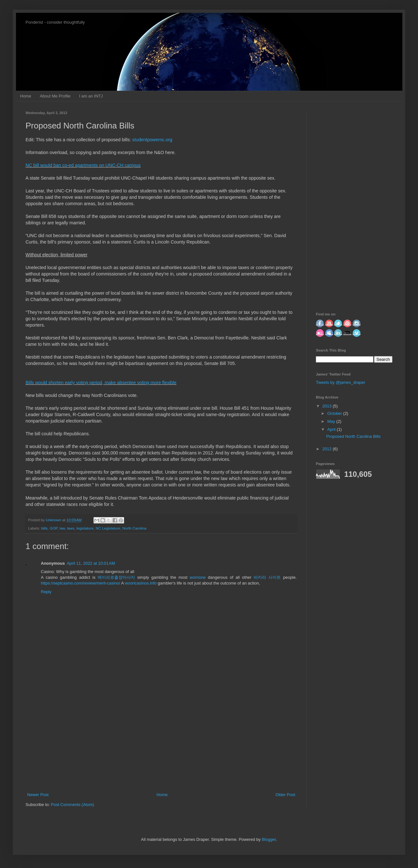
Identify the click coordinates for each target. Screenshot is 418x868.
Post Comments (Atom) (73, 805)
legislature (85, 528)
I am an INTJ (91, 96)
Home (26, 96)
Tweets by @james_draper (341, 382)
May (332, 421)
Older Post (285, 795)
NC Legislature (108, 528)
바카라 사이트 (267, 577)
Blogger (269, 839)
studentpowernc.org (152, 140)
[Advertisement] (161, 739)
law (62, 528)
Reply (46, 592)
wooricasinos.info (141, 583)
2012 (328, 449)
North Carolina (134, 528)
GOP (54, 528)
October (335, 413)
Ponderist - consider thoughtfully (55, 22)
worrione (198, 577)
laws (71, 528)
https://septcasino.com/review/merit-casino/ (81, 583)
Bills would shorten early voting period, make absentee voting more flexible (101, 383)
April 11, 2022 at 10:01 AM (91, 563)
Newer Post (38, 795)
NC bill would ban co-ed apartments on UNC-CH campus (83, 165)
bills (44, 528)
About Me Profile (55, 96)
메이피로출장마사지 (116, 577)
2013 (328, 406)
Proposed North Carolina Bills (353, 436)
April (332, 429)
